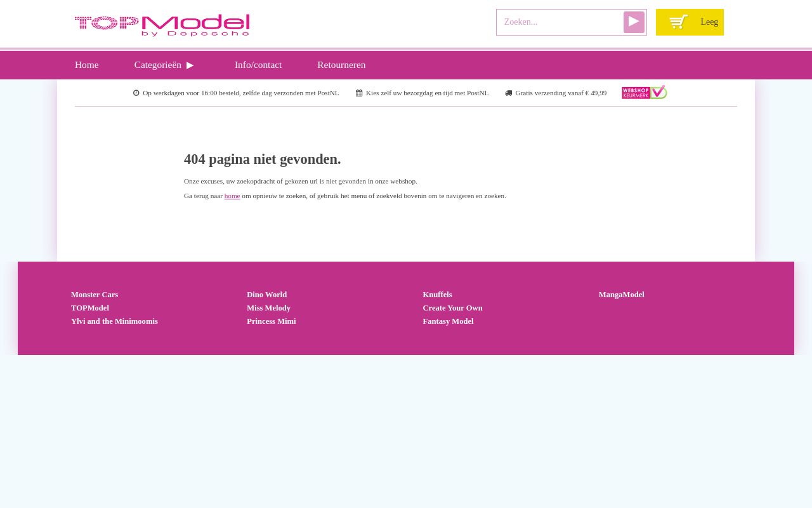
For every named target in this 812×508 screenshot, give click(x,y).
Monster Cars (95, 295)
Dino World (267, 295)
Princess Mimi (271, 321)
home (232, 196)
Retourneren (341, 64)
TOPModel (90, 308)
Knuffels (438, 295)
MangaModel (622, 295)
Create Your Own (453, 308)
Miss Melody (269, 308)
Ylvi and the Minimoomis (115, 321)
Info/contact (258, 64)
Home (87, 64)
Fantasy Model (449, 321)
